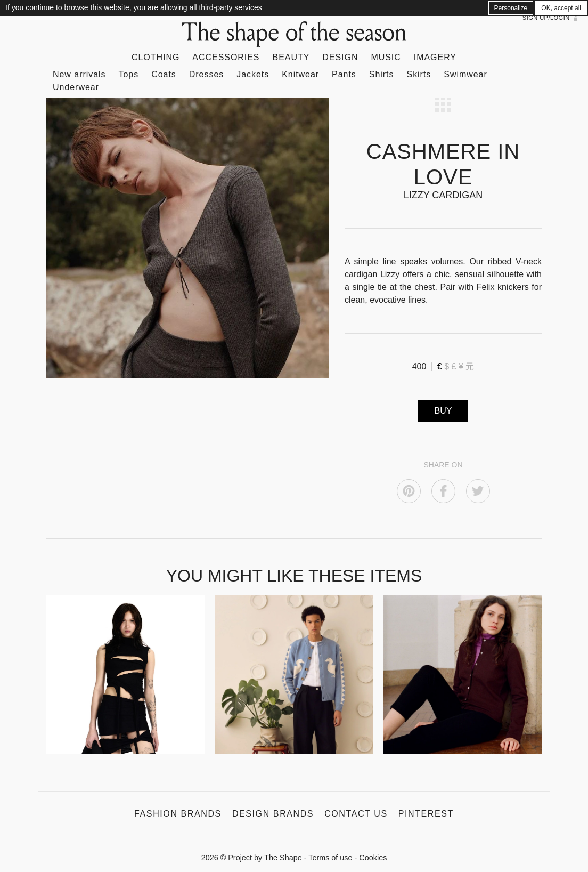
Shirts (382, 74)
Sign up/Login (546, 18)
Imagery (435, 57)
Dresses (206, 74)
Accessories (226, 57)
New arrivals (79, 74)
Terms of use (330, 858)
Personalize (511, 8)
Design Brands (273, 814)
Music (386, 57)
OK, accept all (561, 8)
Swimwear (465, 74)
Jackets (253, 74)
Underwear (76, 87)
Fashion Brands (178, 814)
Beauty (291, 57)
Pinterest (426, 814)
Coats (164, 74)
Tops (129, 74)
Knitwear (300, 74)
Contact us (356, 814)
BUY (443, 411)
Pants (344, 74)
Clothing (156, 57)
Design (340, 57)
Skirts (419, 74)
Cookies (373, 858)
